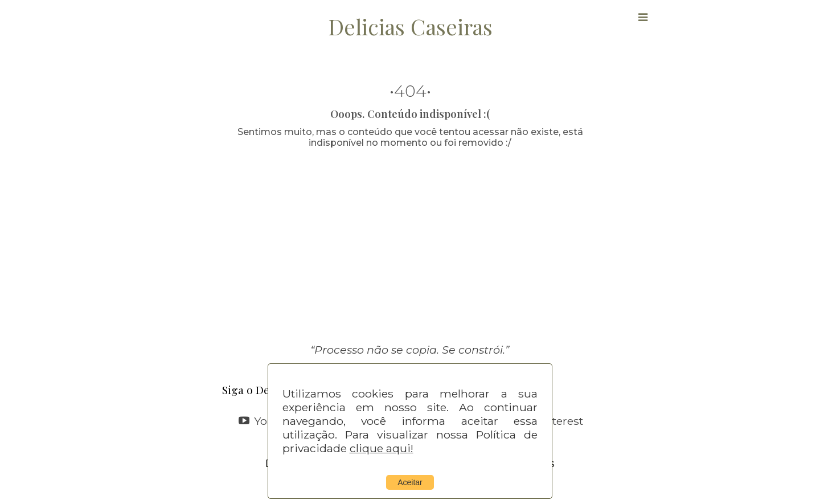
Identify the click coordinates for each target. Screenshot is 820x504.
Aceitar (410, 482)
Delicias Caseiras (410, 26)
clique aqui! (382, 448)
